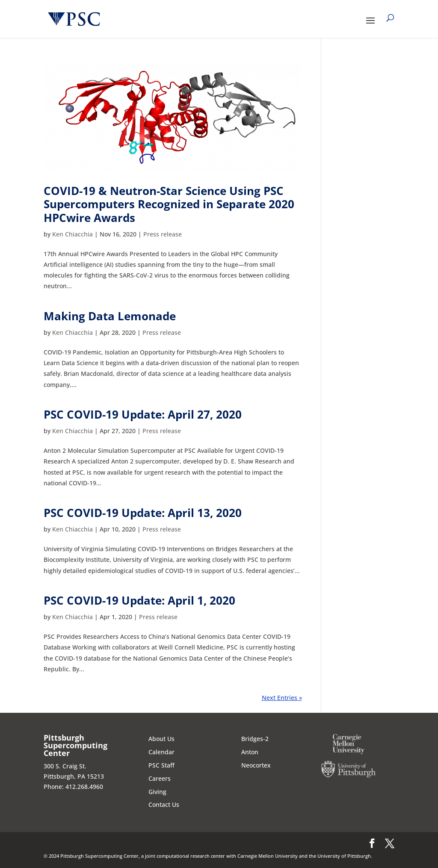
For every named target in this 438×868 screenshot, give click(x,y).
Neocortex (256, 765)
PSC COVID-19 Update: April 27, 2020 (143, 414)
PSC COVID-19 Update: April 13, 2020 (143, 513)
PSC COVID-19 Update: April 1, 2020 (139, 600)
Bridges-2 (255, 739)
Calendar (161, 752)
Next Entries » (282, 698)
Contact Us (164, 805)
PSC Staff (161, 765)
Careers (160, 778)
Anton (250, 752)
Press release (163, 234)
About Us (161, 739)
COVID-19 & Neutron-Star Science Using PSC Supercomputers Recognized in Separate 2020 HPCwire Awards (169, 204)
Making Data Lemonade (110, 316)
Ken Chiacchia (73, 234)
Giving (157, 792)
